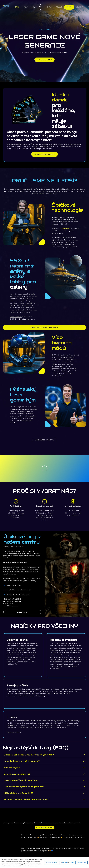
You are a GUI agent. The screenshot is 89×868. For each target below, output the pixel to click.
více (22, 865)
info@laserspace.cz (72, 146)
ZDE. (20, 732)
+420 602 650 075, (20, 149)
